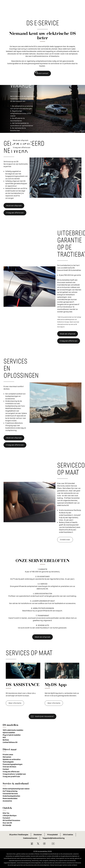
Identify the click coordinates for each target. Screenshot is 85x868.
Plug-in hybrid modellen (12, 735)
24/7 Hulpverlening (10, 791)
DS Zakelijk (7, 825)
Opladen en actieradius (12, 759)
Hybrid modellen (9, 733)
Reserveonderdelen (10, 798)
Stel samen (7, 757)
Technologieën (8, 762)
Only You (6, 813)
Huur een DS (7, 823)
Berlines (6, 740)
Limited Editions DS (10, 742)
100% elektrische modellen (13, 730)
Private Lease (8, 755)
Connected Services (10, 794)
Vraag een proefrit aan (11, 777)
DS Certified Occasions (11, 820)
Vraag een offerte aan (11, 772)
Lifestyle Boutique (10, 816)
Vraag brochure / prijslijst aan (14, 774)
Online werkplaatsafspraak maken (16, 789)
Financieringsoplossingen (13, 764)
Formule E (6, 818)
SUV (4, 737)
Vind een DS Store (9, 767)
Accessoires (7, 801)
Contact (6, 769)
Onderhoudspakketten (11, 796)
